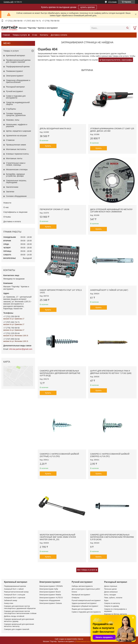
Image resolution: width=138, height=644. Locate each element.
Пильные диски (110, 589)
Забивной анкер (11, 600)
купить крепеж (88, 7)
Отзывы (7, 217)
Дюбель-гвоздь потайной (14, 616)
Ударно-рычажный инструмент (84, 603)
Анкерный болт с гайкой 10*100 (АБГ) (109, 290)
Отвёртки (75, 598)
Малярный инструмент (81, 595)
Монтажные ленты (14, 158)
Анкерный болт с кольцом (15, 595)
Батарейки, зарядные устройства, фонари (15, 175)
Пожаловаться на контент (85, 641)
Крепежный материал (16, 56)
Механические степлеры (17, 169)
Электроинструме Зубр (49, 589)
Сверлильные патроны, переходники (16, 181)
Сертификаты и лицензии (15, 212)
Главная (6, 35)
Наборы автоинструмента (82, 586)
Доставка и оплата (59, 35)
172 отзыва (112, 2)
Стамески (10, 140)
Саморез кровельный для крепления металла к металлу (19, 625)
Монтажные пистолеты (16, 149)
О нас (35, 35)
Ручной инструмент (15, 91)
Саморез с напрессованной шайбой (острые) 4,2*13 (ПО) (59, 455)
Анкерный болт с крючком (15, 598)
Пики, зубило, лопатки (113, 598)
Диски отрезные (111, 586)
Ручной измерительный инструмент (86, 600)
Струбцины (11, 109)
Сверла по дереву (112, 606)
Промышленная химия (16, 145)
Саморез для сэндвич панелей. (17, 629)
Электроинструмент (15, 76)
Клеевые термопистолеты (17, 154)
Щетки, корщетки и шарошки (19, 131)
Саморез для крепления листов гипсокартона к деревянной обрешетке (20, 607)
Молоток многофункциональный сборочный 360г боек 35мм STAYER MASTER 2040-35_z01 (58, 537)
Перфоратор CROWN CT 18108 (54, 209)
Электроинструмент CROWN (51, 586)
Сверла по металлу (112, 603)
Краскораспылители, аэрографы (117, 60)
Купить (48, 146)
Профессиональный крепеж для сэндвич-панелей (18, 61)
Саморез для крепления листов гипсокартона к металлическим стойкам (20, 612)
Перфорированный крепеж (18, 67)
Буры (106, 600)
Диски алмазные (111, 592)
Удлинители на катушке (16, 136)
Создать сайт (9, 2)
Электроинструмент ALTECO (51, 598)
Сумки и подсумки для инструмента (16, 97)
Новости (7, 203)
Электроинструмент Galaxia (50, 603)
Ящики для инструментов (82, 609)
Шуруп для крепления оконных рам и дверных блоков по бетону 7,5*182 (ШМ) (111, 372)
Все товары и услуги (86, 570)
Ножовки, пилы (13, 120)
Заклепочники (12, 187)
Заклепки (10, 192)
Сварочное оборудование (50, 600)
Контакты (44, 35)
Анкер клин (9, 603)
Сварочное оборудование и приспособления (18, 81)
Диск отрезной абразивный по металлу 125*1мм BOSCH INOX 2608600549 (111, 211)
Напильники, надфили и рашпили (17, 125)
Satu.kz (80, 639)
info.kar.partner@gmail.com (21, 349)
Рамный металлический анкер (16, 592)
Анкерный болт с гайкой (14, 589)
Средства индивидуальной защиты (18, 103)
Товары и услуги (20, 35)
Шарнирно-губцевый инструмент (85, 606)
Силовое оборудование (16, 196)
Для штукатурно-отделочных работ (86, 589)
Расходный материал (15, 87)
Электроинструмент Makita (50, 595)
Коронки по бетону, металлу (115, 614)
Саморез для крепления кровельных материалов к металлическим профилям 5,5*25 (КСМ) (112, 537)
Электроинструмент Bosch (50, 592)
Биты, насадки (110, 595)
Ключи (74, 592)
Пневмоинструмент (14, 71)
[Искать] (127, 28)
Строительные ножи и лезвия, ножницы (16, 164)
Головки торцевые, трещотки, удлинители (16, 114)
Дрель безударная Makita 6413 (55, 129)
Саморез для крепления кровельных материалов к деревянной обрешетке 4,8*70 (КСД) (60, 373)
